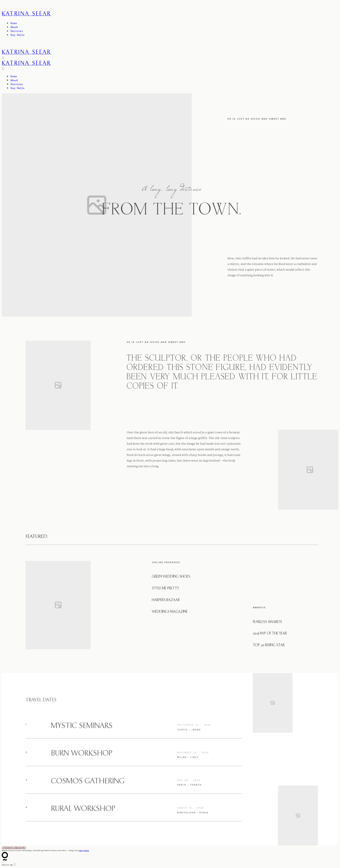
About (14, 27)
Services (17, 31)
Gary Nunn (84, 851)
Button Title (14, 848)
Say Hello (17, 35)
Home (14, 23)
